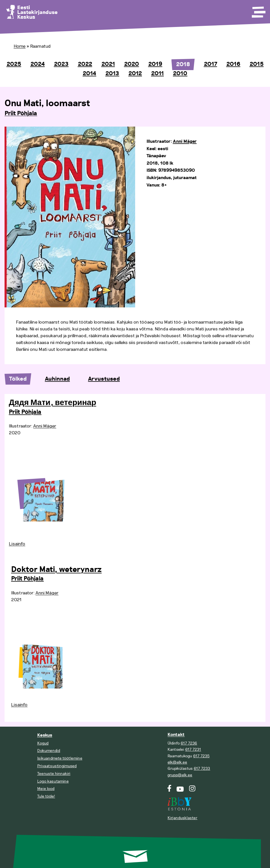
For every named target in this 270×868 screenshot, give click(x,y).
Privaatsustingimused (57, 766)
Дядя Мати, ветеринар (53, 403)
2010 (180, 74)
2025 (14, 64)
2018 (183, 64)
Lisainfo (17, 544)
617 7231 (193, 749)
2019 (155, 64)
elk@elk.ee (177, 762)
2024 (38, 64)
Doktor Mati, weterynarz (56, 570)
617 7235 (201, 756)
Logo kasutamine (53, 781)
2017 (211, 64)
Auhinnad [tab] (57, 379)
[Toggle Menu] (258, 10)
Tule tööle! (46, 796)
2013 (112, 74)
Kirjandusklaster (182, 818)
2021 (108, 64)
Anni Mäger (185, 141)
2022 (85, 64)
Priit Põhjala (21, 114)
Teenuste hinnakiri (54, 774)
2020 (132, 64)
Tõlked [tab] (18, 379)
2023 (61, 64)
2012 (135, 74)
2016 (233, 64)
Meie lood (46, 789)
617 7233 (202, 769)
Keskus (45, 735)
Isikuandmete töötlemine (60, 758)
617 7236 (189, 743)
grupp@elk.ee (180, 775)
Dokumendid (49, 751)
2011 (157, 74)
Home (20, 46)
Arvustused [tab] (104, 379)
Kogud (43, 743)
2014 (89, 74)
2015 (257, 64)
